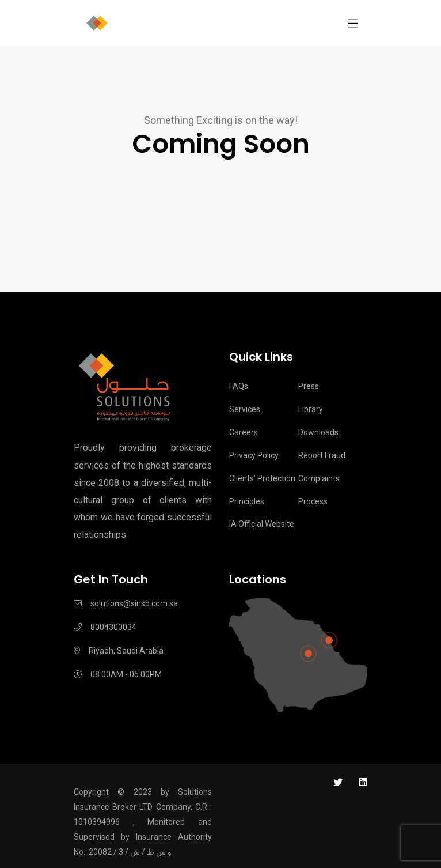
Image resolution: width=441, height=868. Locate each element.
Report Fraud (322, 455)
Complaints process (319, 490)
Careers (244, 432)
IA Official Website (262, 524)
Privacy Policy (254, 455)
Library (311, 409)
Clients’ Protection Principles (262, 490)
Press (309, 386)
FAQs (239, 386)
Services (245, 409)
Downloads (318, 432)
